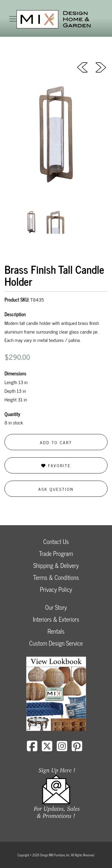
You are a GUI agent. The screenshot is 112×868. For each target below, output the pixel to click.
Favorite (56, 465)
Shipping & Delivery (56, 565)
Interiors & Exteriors (56, 619)
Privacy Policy (56, 589)
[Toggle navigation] (13, 19)
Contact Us (56, 541)
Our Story (56, 607)
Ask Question (56, 489)
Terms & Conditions (56, 577)
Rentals (56, 631)
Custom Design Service (56, 643)
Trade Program (56, 553)
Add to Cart (56, 442)
